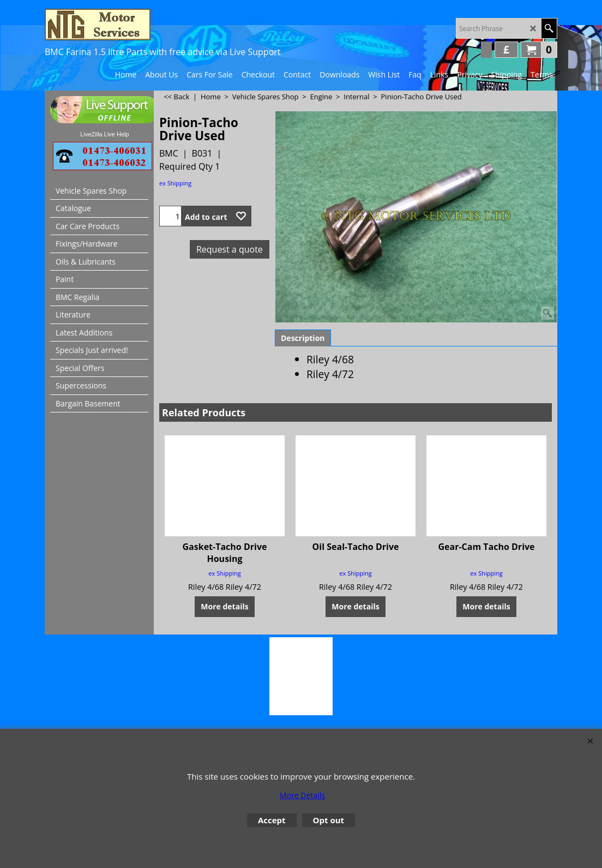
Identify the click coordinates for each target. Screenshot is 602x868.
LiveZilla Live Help (104, 134)
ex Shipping (175, 183)
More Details (302, 795)
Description (303, 338)
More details (224, 606)
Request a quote (230, 249)
